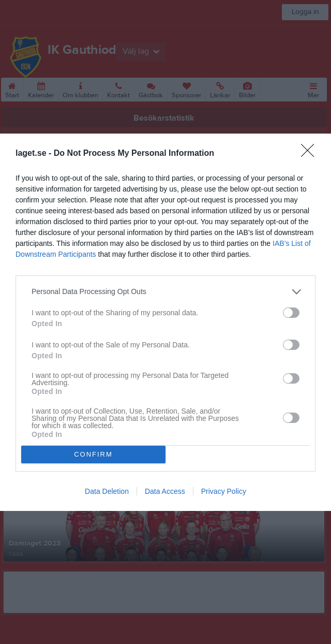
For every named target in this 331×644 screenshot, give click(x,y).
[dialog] (165, 322)
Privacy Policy (224, 491)
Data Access (165, 491)
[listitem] (165, 292)
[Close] (311, 154)
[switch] (291, 313)
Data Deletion (107, 491)
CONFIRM (93, 454)
